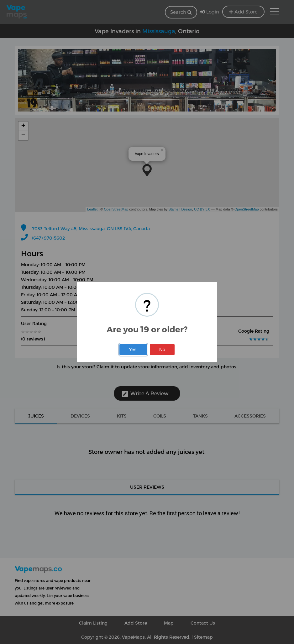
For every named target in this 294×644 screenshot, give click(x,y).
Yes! (133, 350)
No (162, 350)
